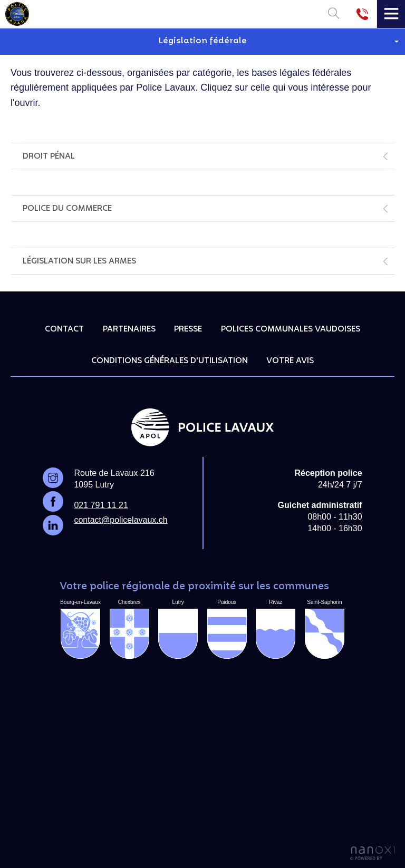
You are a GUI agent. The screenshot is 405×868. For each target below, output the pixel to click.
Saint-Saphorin (325, 629)
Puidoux (227, 629)
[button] (202, 42)
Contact (64, 329)
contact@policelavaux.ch (120, 520)
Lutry (178, 629)
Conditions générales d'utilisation (170, 361)
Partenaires (129, 329)
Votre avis (290, 361)
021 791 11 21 (101, 505)
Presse (188, 329)
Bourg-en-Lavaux (80, 629)
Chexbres (129, 629)
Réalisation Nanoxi (372, 854)
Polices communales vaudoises (291, 329)
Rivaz (276, 629)
